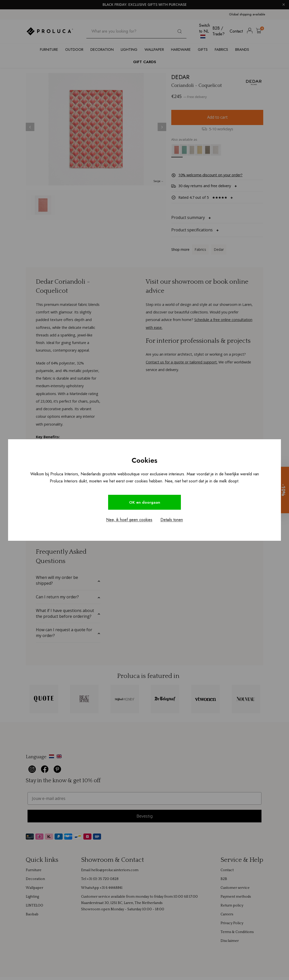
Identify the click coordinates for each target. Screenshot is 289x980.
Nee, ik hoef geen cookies (129, 520)
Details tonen (172, 520)
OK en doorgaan (144, 502)
